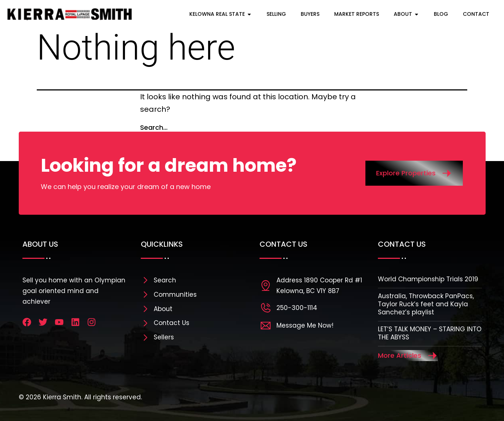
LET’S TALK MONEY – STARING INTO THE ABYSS (430, 333)
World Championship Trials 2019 (428, 279)
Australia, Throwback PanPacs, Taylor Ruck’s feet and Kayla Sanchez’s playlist (426, 304)
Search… (154, 127)
